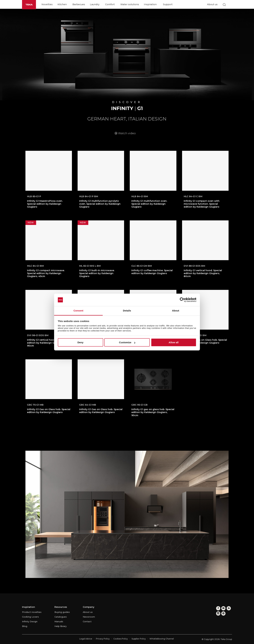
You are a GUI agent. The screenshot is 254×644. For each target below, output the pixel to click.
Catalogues (61, 617)
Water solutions (130, 5)
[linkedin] (228, 608)
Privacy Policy (103, 639)
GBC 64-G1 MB (88, 405)
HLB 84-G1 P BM (89, 196)
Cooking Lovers (30, 617)
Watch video (127, 133)
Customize (127, 342)
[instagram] (218, 613)
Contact (87, 621)
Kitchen (62, 5)
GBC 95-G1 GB (139, 405)
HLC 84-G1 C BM (193, 196)
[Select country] (231, 5)
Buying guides (62, 612)
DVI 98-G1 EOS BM (38, 335)
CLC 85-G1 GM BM (142, 266)
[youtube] (223, 608)
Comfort (110, 5)
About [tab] (176, 311)
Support (168, 5)
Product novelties (32, 612)
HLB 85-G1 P (34, 196)
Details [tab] (127, 311)
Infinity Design (30, 621)
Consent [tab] (78, 311)
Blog (25, 626)
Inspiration (150, 5)
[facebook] (218, 608)
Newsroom (89, 617)
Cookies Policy (121, 639)
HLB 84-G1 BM (140, 196)
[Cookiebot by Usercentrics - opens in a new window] (182, 300)
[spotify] (223, 613)
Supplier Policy (139, 639)
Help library (61, 626)
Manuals (59, 621)
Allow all (174, 342)
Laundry (95, 5)
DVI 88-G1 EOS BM (194, 266)
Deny (80, 342)
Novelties (47, 5)
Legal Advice (86, 639)
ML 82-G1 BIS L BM (90, 266)
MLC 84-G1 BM (35, 266)
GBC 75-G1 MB (35, 405)
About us (212, 4)
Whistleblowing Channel (162, 639)
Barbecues (79, 5)
